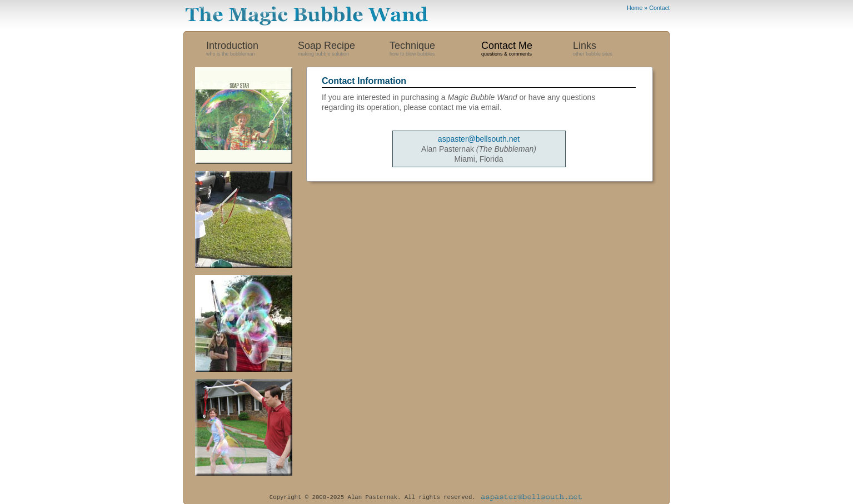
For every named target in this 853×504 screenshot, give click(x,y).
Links (619, 50)
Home (635, 8)
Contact (659, 8)
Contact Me (527, 50)
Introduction (252, 50)
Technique (435, 50)
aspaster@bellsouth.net (479, 139)
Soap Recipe (344, 50)
